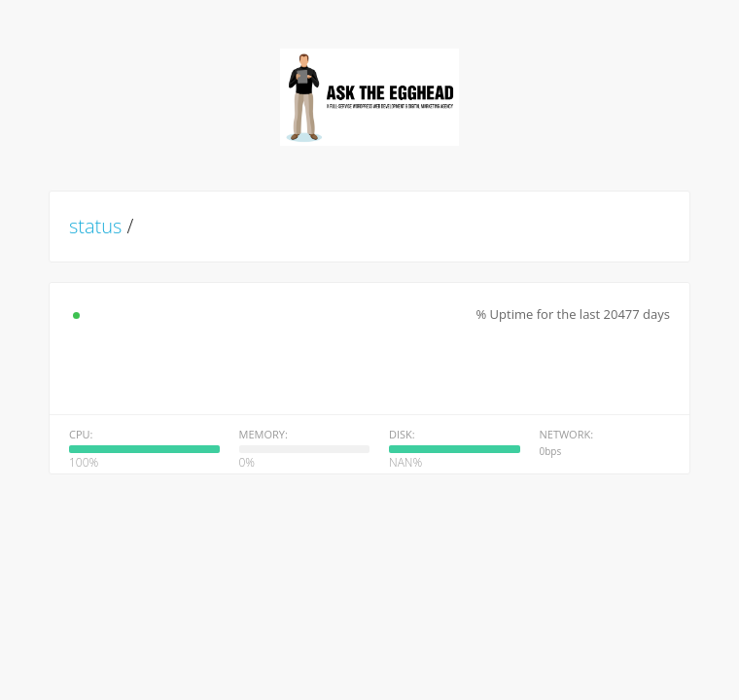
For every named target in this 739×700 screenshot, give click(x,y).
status (95, 226)
